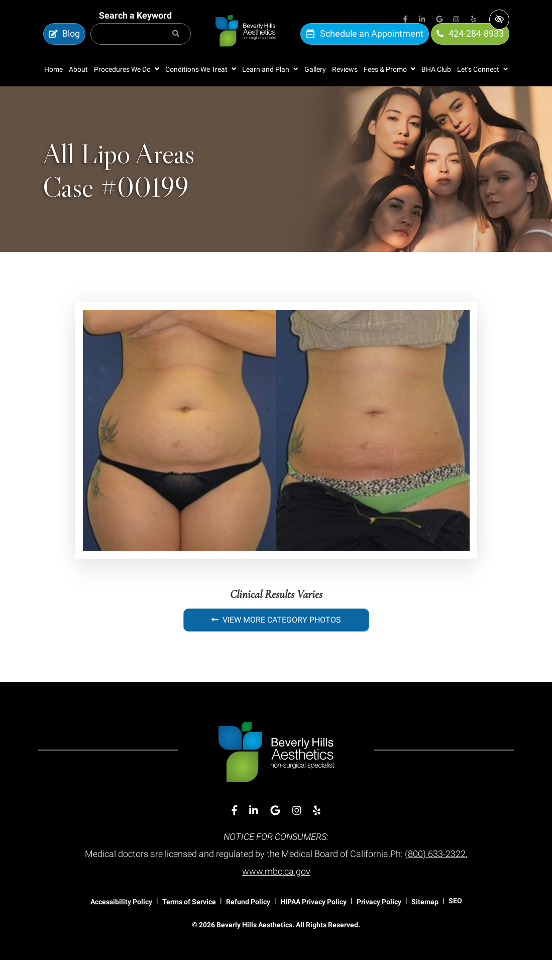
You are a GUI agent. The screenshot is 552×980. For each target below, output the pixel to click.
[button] (127, 90)
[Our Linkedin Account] (422, 20)
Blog (65, 44)
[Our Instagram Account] (457, 20)
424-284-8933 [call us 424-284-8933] (470, 44)
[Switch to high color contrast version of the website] (499, 20)
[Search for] (141, 44)
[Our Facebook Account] (405, 20)
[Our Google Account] (439, 20)
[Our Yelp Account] (474, 20)
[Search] (176, 44)
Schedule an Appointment (365, 44)
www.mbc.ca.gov (276, 891)
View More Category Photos (276, 641)
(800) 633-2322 (435, 874)
